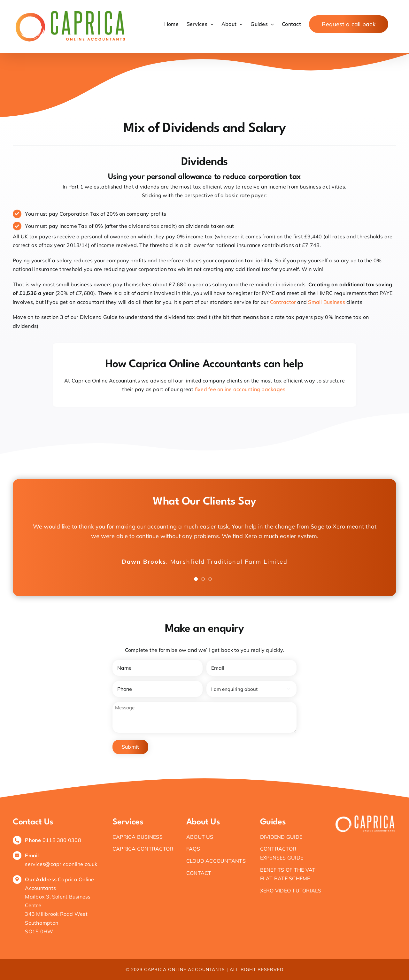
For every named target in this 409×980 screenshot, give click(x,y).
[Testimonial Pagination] (196, 579)
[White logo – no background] (365, 816)
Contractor (284, 302)
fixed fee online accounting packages (240, 389)
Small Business (326, 302)
